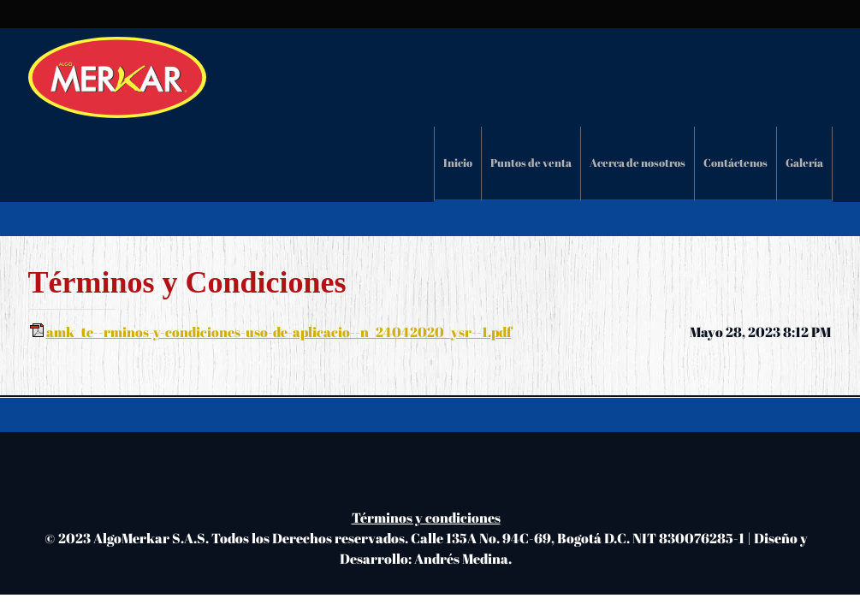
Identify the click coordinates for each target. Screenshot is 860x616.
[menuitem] (457, 164)
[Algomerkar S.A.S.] (117, 77)
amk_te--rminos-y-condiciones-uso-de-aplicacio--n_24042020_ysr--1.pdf (279, 332)
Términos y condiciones (426, 518)
